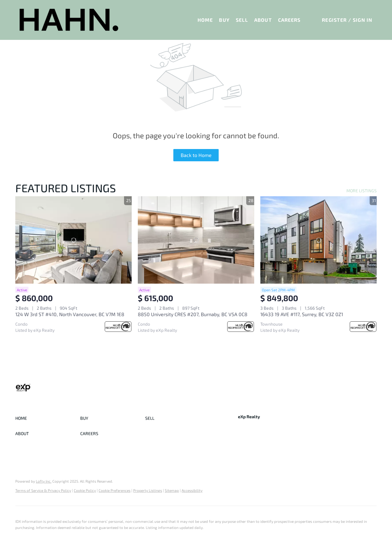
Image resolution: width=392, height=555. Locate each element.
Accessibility (192, 490)
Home (205, 20)
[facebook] (243, 452)
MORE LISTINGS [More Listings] (362, 191)
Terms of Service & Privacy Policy (43, 490)
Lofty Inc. (44, 481)
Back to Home (196, 155)
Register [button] (334, 20)
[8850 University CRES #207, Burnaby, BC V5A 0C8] (196, 240)
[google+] (292, 452)
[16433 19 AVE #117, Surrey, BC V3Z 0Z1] (318, 240)
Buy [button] (224, 20)
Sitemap (172, 490)
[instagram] (267, 452)
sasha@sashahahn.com (302, 438)
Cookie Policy (85, 490)
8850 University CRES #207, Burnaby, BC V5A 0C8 (193, 314)
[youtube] (279, 452)
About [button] (263, 20)
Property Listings (148, 490)
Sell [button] (242, 20)
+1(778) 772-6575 (255, 438)
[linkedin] (255, 452)
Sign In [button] (363, 20)
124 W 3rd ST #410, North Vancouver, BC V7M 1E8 (70, 314)
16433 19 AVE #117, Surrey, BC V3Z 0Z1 (302, 314)
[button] (69, 20)
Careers (289, 20)
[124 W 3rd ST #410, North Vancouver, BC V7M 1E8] (73, 240)
